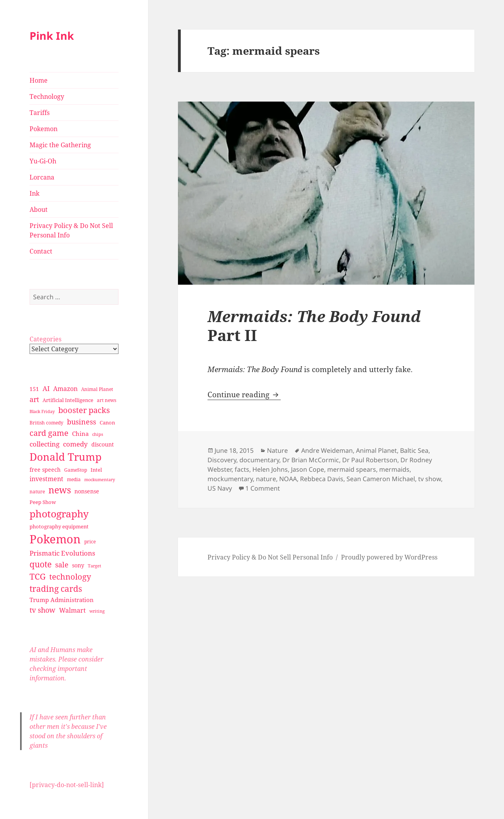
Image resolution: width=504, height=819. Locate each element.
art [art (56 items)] (34, 399)
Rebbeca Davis (322, 479)
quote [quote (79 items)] (41, 564)
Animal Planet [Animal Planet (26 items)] (97, 389)
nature (266, 479)
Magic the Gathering (60, 145)
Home (39, 80)
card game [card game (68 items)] (49, 433)
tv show (430, 479)
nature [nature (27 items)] (37, 492)
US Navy (220, 488)
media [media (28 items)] (74, 479)
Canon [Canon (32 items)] (107, 422)
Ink (34, 193)
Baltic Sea (414, 450)
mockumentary (230, 479)
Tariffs (40, 113)
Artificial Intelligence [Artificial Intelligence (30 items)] (68, 400)
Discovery (222, 460)
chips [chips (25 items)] (98, 434)
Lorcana (42, 177)
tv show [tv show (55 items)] (43, 610)
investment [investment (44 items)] (46, 479)
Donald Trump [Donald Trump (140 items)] (66, 457)
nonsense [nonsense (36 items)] (87, 491)
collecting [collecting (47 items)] (44, 444)
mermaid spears (352, 469)
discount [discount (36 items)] (103, 444)
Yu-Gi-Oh (43, 161)
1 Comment (263, 488)
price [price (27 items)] (90, 542)
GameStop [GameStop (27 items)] (76, 470)
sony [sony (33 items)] (78, 565)
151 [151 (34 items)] (34, 389)
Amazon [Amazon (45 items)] (65, 389)
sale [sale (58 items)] (62, 564)
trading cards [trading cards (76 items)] (56, 589)
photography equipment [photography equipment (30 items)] (59, 526)
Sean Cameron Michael (381, 479)
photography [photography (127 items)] (59, 513)
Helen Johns (270, 469)
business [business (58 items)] (82, 422)
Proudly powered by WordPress (389, 557)
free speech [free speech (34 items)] (45, 470)
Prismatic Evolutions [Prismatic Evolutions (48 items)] (62, 553)
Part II (314, 325)
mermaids (394, 469)
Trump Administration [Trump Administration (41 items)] (62, 600)
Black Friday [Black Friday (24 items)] (42, 411)
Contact (41, 251)
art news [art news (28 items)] (107, 400)
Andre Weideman (327, 450)
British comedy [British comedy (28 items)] (46, 423)
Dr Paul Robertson (370, 460)
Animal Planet (376, 450)
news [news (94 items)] (60, 490)
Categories (45, 339)
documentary (259, 460)
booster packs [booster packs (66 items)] (84, 410)
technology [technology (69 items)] (70, 577)
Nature (277, 450)
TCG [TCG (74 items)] (38, 576)
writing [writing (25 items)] (97, 611)
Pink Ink (52, 36)
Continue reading (244, 395)
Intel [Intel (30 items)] (96, 470)
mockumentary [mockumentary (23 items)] (100, 480)
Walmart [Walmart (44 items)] (72, 610)
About (39, 209)
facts (242, 469)
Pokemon (44, 129)
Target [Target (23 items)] (94, 566)
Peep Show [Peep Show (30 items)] (43, 502)
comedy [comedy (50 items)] (75, 444)
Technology (47, 96)
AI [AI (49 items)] (46, 388)
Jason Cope (308, 469)
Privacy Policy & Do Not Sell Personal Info (71, 230)
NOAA (288, 479)
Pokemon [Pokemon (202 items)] (55, 539)
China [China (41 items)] (80, 434)
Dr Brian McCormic (311, 460)
